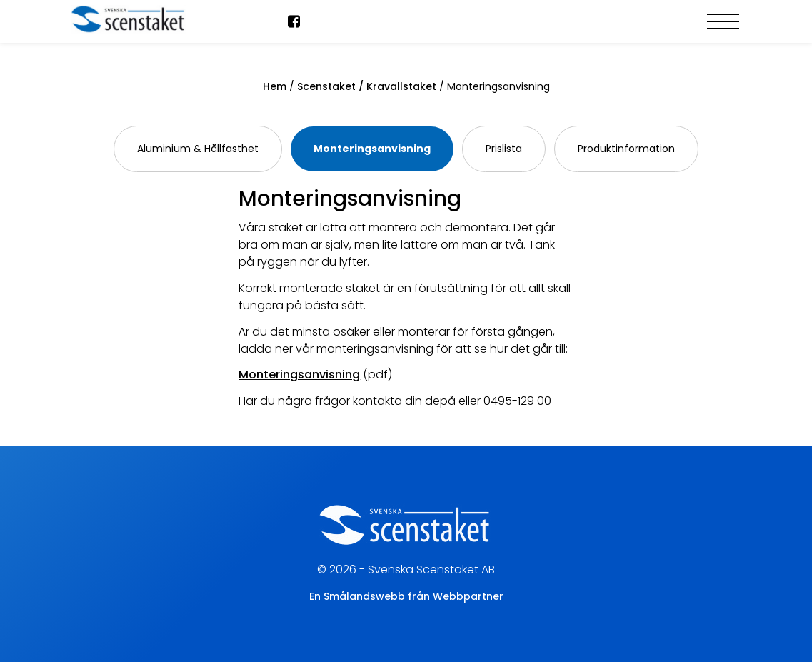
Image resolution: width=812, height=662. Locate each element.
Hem (275, 86)
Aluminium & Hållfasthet (198, 149)
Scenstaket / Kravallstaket (367, 86)
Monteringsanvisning (372, 149)
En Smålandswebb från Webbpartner (406, 596)
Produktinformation (626, 149)
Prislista (504, 149)
